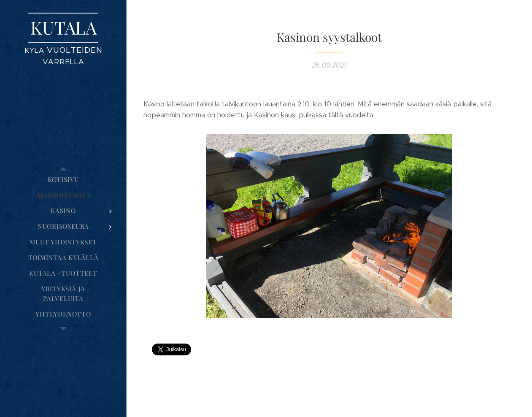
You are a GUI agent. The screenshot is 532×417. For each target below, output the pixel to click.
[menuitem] (63, 180)
